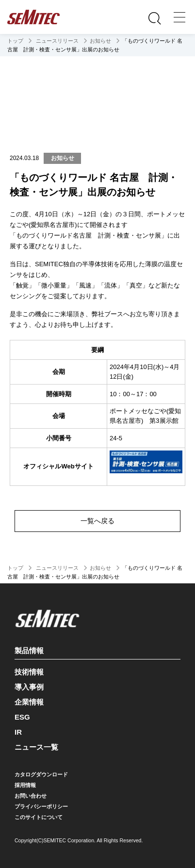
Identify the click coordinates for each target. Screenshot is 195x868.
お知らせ (100, 41)
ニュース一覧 (36, 747)
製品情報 (96, 649)
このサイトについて (39, 817)
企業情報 (29, 702)
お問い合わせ (31, 796)
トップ (15, 41)
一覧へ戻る (97, 521)
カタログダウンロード (41, 774)
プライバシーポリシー (41, 806)
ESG (22, 717)
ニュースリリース (57, 41)
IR (18, 732)
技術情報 (29, 672)
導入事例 (29, 687)
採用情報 (25, 785)
